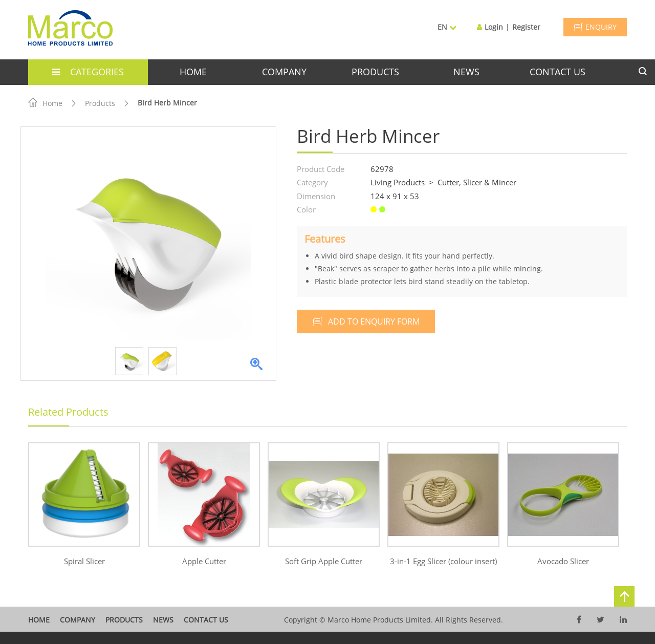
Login (494, 27)
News (163, 620)
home (193, 72)
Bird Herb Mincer (167, 103)
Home (45, 103)
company (284, 72)
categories (88, 72)
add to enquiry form (366, 321)
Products (100, 103)
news (466, 72)
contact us (558, 72)
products (375, 72)
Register (526, 27)
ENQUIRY (595, 27)
